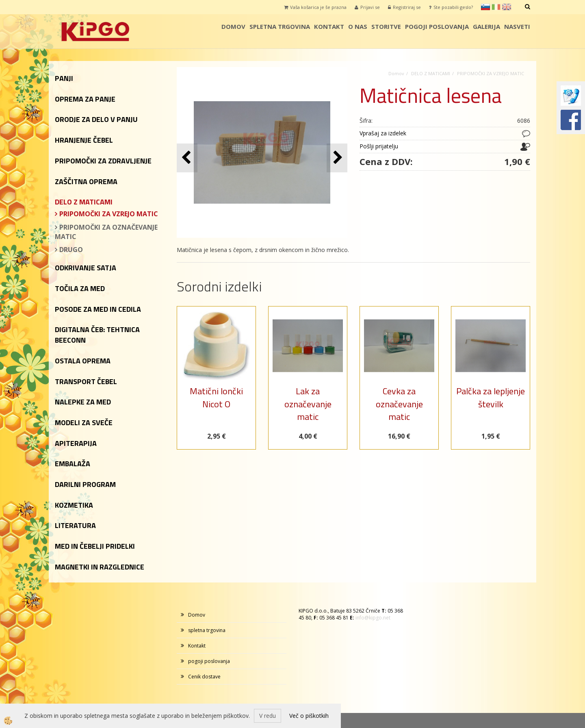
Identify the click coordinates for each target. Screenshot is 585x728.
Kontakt (329, 26)
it (496, 7)
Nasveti (517, 26)
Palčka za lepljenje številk (491, 397)
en (507, 7)
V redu (268, 716)
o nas (358, 26)
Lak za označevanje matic (308, 404)
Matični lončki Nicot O (216, 397)
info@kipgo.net (373, 618)
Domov (233, 26)
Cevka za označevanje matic (399, 404)
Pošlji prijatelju (379, 146)
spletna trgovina (280, 26)
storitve (386, 26)
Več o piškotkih (309, 716)
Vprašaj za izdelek (383, 133)
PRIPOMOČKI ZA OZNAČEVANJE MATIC (106, 232)
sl (485, 7)
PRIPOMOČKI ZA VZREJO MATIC (109, 214)
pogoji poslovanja (437, 26)
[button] (337, 158)
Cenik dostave (204, 677)
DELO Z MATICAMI (431, 73)
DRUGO (71, 250)
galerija (486, 26)
